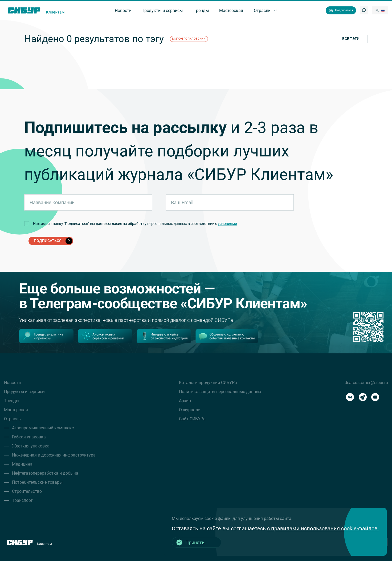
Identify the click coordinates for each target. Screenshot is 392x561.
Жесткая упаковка (31, 446)
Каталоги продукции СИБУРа (208, 383)
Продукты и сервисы (25, 392)
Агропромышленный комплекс (43, 428)
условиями (227, 224)
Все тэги (351, 39)
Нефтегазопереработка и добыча (45, 473)
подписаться (53, 241)
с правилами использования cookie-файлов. (323, 528)
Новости (12, 383)
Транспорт (22, 500)
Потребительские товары (37, 482)
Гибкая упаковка (29, 437)
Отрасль (12, 419)
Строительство (27, 491)
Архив (185, 401)
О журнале (189, 410)
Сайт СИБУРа (192, 419)
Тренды (12, 401)
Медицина (22, 464)
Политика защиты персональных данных (220, 392)
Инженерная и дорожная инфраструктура (54, 455)
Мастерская (16, 410)
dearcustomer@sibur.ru (366, 383)
